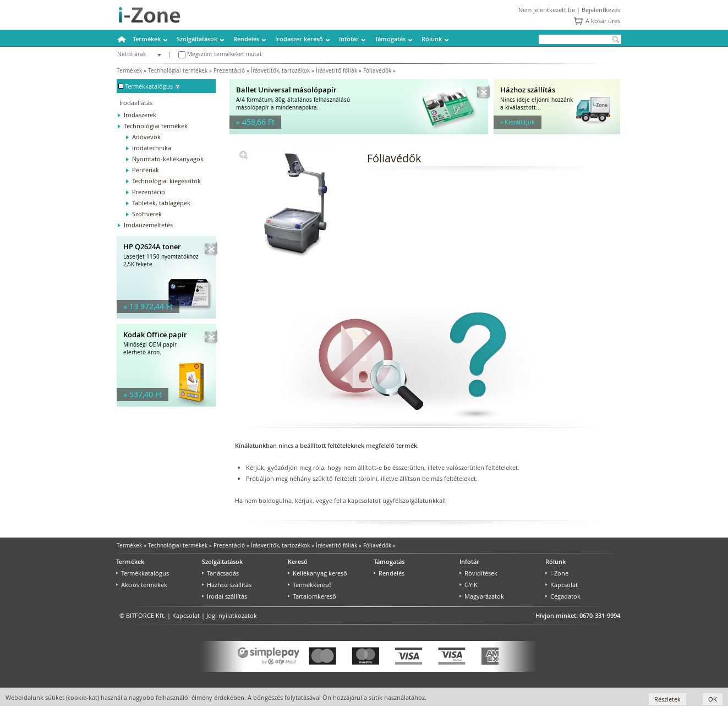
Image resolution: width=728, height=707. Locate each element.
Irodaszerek (140, 115)
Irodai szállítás (225, 596)
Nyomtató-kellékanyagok (168, 159)
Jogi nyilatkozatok (232, 615)
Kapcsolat (562, 585)
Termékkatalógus (143, 573)
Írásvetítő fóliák (336, 71)
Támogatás (390, 39)
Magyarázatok (482, 596)
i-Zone (557, 573)
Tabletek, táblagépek (161, 203)
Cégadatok (563, 596)
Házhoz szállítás (227, 585)
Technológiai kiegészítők (166, 181)
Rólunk (432, 39)
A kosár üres (603, 21)
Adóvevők (146, 137)
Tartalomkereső (312, 596)
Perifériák (146, 170)
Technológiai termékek (178, 71)
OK (713, 699)
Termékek (147, 39)
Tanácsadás (220, 573)
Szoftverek (147, 214)
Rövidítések (478, 573)
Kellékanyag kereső (318, 573)
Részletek (667, 699)
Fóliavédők (377, 71)
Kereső (298, 561)
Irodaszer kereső (299, 39)
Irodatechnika (152, 148)
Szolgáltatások (197, 39)
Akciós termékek (142, 585)
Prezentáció (229, 71)
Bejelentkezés (601, 10)
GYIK (469, 585)
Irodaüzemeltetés (148, 225)
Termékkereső (310, 585)
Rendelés (246, 39)
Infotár (349, 39)
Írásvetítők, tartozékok (280, 71)
